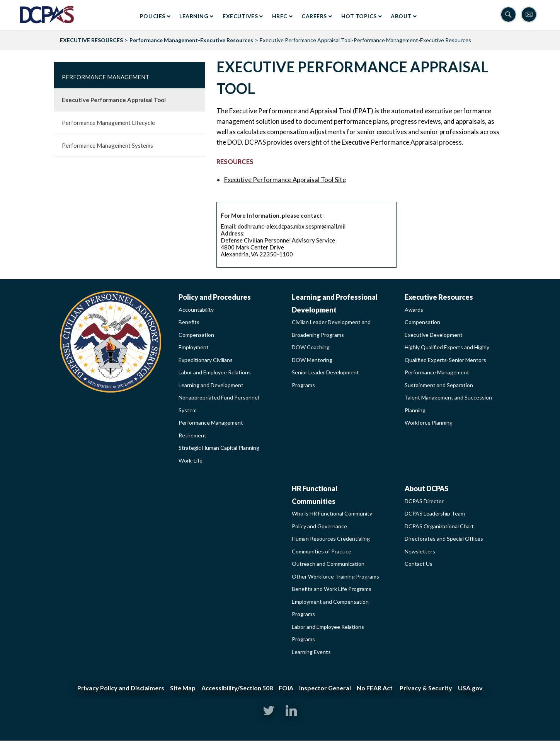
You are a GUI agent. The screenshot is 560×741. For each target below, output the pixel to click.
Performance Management (106, 77)
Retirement (192, 435)
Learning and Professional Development (335, 303)
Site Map (183, 688)
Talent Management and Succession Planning (448, 404)
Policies (153, 16)
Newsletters (420, 551)
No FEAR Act (375, 688)
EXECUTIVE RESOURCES (91, 40)
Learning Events (311, 652)
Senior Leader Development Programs (325, 379)
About (401, 16)
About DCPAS (426, 488)
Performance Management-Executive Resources (191, 40)
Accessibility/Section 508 (237, 688)
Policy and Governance (319, 526)
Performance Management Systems (107, 145)
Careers (314, 16)
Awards (414, 310)
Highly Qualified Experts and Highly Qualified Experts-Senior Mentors (447, 353)
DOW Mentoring (312, 360)
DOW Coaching (311, 347)
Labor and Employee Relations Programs (328, 633)
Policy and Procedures (215, 297)
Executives (240, 16)
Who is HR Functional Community (332, 513)
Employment (194, 347)
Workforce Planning (429, 423)
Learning (194, 16)
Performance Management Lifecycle (108, 123)
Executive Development (434, 335)
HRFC (280, 16)
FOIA (286, 688)
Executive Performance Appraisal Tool (114, 100)
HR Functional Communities (315, 495)
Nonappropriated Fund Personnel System (219, 404)
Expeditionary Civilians (206, 360)
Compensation (196, 335)
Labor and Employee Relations (215, 372)
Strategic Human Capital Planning (219, 448)
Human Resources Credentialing (331, 539)
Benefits (189, 322)
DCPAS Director (424, 501)
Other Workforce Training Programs (335, 576)
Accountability (196, 310)
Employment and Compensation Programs (330, 608)
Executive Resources (439, 297)
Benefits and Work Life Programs (332, 589)
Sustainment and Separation (439, 385)
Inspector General (325, 688)
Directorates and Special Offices (444, 539)
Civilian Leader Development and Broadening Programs (331, 328)
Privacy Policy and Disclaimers (121, 688)
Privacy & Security (425, 688)
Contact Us (419, 564)
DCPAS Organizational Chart (439, 526)
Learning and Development (211, 385)
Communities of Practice (322, 551)
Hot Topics (359, 16)
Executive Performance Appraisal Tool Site (285, 180)
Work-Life (191, 460)
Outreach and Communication (328, 564)
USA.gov (470, 688)
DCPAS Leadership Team (435, 513)
